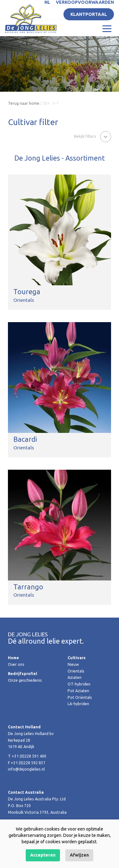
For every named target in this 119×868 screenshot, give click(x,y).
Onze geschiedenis (25, 680)
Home (13, 658)
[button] (93, 136)
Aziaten (75, 677)
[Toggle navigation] (107, 28)
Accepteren (43, 855)
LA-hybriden (78, 704)
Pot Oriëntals (80, 697)
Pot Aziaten (78, 691)
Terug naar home (24, 103)
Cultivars (77, 658)
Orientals (76, 671)
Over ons (16, 664)
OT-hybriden (79, 684)
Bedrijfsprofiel (23, 674)
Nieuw (73, 664)
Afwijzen (79, 855)
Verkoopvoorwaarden (85, 2)
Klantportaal (89, 14)
